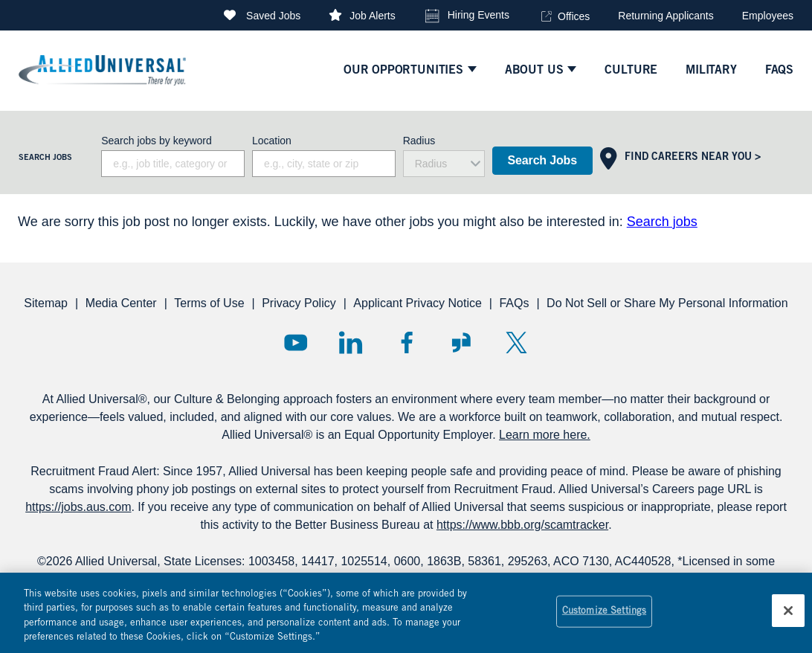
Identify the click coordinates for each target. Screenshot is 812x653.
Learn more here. (545, 435)
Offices (574, 16)
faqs (779, 71)
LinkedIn (351, 342)
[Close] (788, 620)
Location (272, 141)
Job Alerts (372, 16)
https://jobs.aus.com (78, 507)
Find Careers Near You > (693, 158)
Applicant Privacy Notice (418, 303)
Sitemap (46, 303)
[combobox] (324, 164)
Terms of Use (209, 303)
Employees (768, 16)
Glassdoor (461, 342)
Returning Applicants (666, 16)
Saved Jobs (273, 16)
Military (711, 71)
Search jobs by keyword (157, 141)
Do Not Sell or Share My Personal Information (667, 303)
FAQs (514, 303)
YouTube (296, 342)
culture (631, 71)
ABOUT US (534, 71)
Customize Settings (604, 620)
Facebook (406, 342)
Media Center (121, 303)
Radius (419, 141)
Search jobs (662, 222)
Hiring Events (478, 15)
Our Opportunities (403, 71)
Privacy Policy (299, 303)
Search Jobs (542, 160)
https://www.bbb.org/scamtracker (522, 525)
